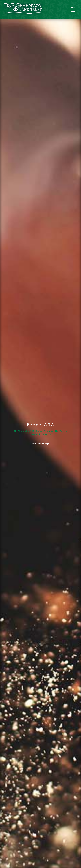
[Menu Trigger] (73, 10)
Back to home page (41, 443)
